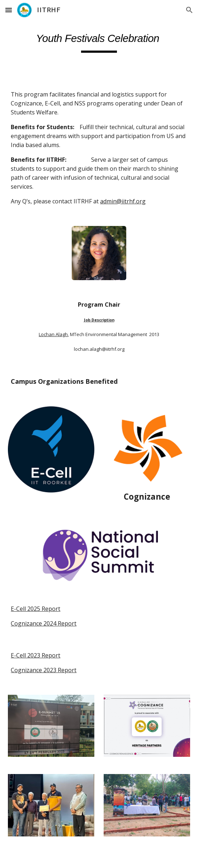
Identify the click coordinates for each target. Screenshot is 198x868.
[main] (99, 40)
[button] (9, 10)
